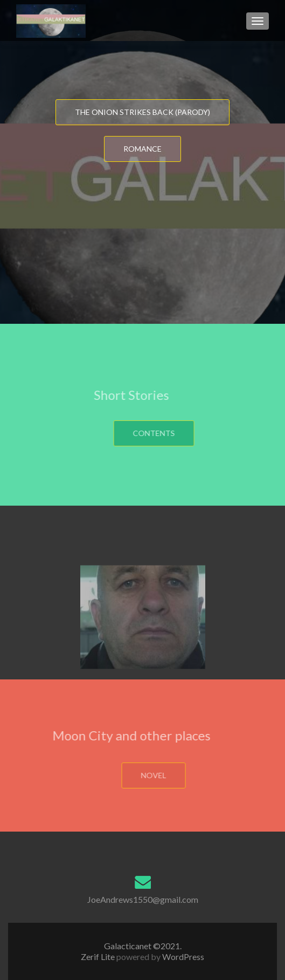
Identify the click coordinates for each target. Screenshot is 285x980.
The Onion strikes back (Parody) (142, 112)
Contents (171, 433)
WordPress (182, 957)
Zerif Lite (99, 957)
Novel (171, 775)
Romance (142, 149)
